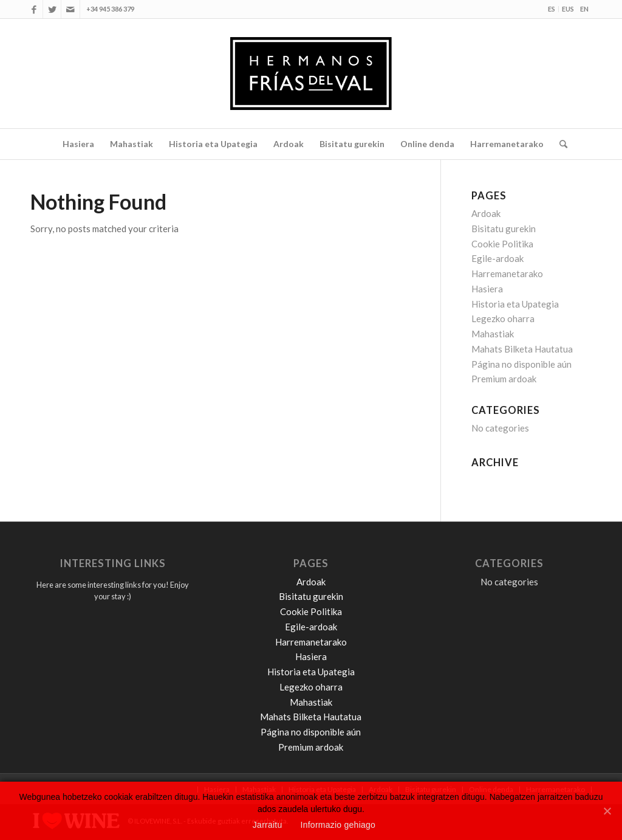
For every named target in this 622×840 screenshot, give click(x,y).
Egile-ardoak (497, 258)
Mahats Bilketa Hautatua (522, 349)
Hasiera (487, 289)
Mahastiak (493, 334)
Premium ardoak (504, 379)
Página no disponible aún (521, 364)
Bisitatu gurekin (504, 229)
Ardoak (486, 213)
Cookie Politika (502, 244)
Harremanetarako (507, 274)
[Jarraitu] (607, 809)
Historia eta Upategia (515, 304)
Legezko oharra (503, 318)
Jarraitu (268, 825)
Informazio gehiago (338, 825)
